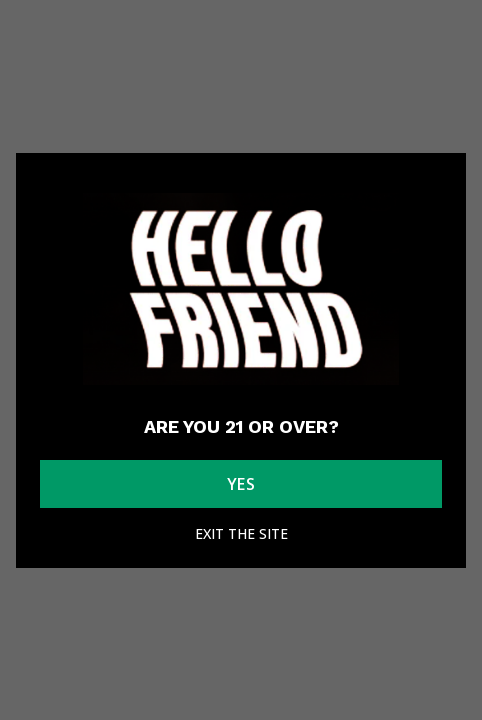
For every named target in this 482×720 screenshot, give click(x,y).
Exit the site (241, 533)
